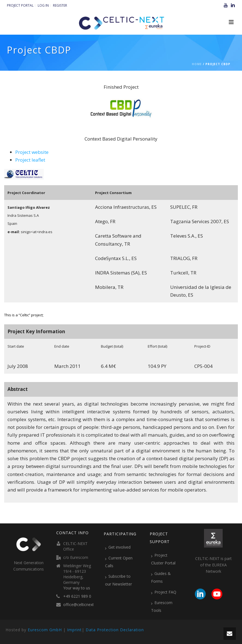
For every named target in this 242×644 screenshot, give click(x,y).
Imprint (74, 630)
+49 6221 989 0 (77, 596)
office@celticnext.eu (81, 605)
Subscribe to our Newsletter (119, 580)
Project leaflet (30, 160)
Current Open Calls (119, 562)
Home (197, 64)
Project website (32, 152)
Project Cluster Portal (163, 559)
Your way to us (77, 588)
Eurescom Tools (162, 606)
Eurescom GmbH (45, 630)
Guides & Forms (161, 577)
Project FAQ (164, 592)
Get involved (118, 547)
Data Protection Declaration (115, 630)
